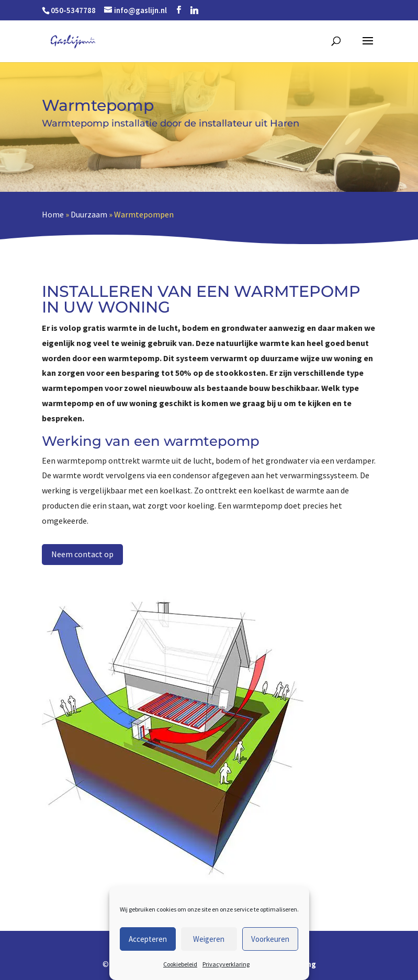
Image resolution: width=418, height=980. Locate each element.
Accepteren (148, 939)
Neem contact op (82, 554)
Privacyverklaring (226, 964)
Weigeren (209, 939)
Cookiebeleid (180, 964)
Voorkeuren (270, 939)
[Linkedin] (194, 10)
